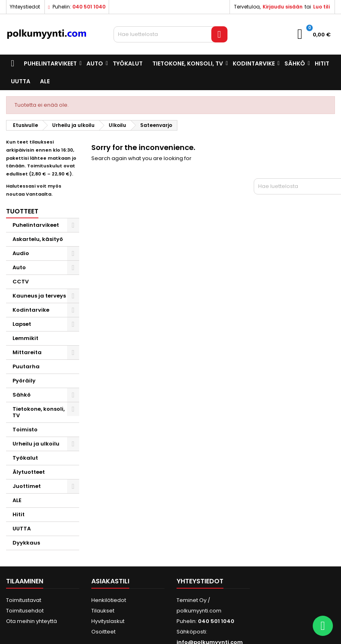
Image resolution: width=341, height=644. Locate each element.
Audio (21, 253)
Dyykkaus (26, 543)
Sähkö (295, 63)
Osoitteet (103, 632)
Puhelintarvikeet (50, 63)
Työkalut (128, 63)
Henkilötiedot (109, 600)
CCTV (21, 282)
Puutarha (26, 366)
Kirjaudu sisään (283, 7)
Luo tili (321, 7)
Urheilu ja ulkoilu (36, 444)
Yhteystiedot (25, 7)
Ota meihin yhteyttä (32, 621)
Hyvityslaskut (108, 621)
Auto (95, 63)
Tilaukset (103, 611)
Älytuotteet (29, 472)
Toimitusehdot (25, 611)
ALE (45, 81)
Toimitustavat (24, 600)
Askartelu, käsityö (38, 239)
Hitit (322, 63)
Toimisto (25, 430)
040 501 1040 (89, 7)
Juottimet (27, 486)
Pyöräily (24, 381)
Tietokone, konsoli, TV (188, 63)
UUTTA (21, 81)
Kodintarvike (254, 63)
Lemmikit (25, 338)
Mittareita (27, 352)
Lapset (22, 324)
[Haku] (170, 34)
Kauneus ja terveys (39, 296)
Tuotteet (22, 211)
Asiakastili (110, 581)
